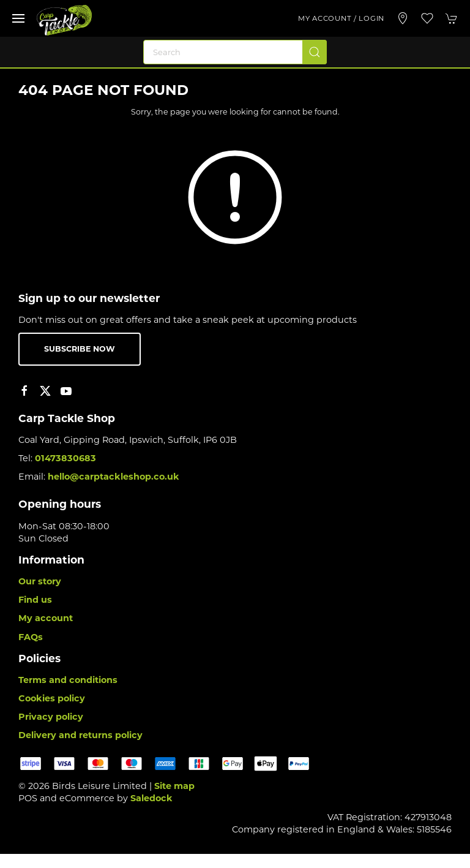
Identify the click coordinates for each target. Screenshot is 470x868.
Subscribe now (80, 349)
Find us (35, 600)
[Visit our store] (403, 18)
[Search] (235, 52)
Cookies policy (52, 698)
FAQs (31, 637)
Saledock (151, 798)
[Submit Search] (315, 52)
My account (46, 618)
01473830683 (65, 458)
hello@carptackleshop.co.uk (114, 477)
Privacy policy (51, 717)
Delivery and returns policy (80, 735)
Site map (174, 786)
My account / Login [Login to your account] (341, 18)
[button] (18, 18)
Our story (40, 581)
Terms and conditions (68, 680)
